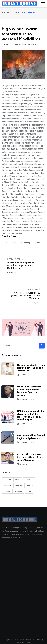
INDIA (5, 243)
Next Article (34, 289)
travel (18, 480)
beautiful (7, 480)
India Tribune (25, 641)
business (7, 491)
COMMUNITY (26, 243)
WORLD (18, 13)
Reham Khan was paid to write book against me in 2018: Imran (20, 266)
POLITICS (38, 243)
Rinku (6, 45)
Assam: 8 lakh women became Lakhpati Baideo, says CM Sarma (31, 457)
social (29, 491)
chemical (7, 485)
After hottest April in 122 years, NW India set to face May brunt (26, 296)
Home (5, 13)
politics (30, 485)
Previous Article (15, 259)
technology (29, 480)
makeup (19, 491)
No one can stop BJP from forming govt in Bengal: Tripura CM (31, 368)
